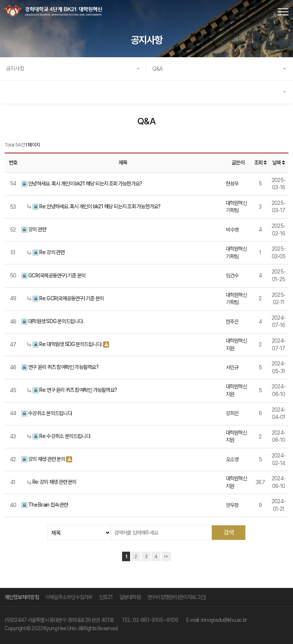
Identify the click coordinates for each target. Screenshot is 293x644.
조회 (260, 163)
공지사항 (15, 69)
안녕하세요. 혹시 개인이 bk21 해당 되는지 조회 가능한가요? (82, 184)
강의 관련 (34, 229)
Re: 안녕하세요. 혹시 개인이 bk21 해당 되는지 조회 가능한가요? (94, 207)
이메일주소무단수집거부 (69, 597)
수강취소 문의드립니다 (47, 413)
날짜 (279, 163)
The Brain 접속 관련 (45, 505)
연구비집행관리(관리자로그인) (176, 597)
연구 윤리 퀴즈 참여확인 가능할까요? (60, 367)
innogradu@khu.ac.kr (224, 620)
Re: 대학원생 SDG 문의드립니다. (65, 344)
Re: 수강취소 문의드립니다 (59, 436)
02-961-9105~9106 (155, 620)
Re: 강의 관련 (46, 252)
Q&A (158, 69)
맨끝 (166, 556)
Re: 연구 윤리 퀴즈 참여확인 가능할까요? (72, 390)
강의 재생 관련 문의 (43, 459)
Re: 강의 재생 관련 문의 (52, 482)
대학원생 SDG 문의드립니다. (53, 321)
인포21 (106, 597)
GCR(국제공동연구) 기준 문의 (53, 276)
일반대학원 (130, 597)
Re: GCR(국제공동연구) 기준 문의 (65, 299)
